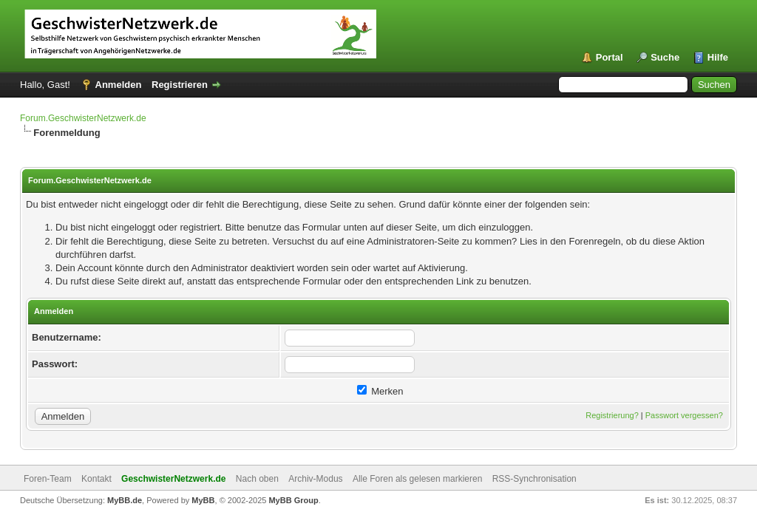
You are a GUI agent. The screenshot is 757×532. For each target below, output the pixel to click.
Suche (665, 57)
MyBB (203, 500)
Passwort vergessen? (684, 415)
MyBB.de (125, 500)
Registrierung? (612, 415)
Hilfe (718, 57)
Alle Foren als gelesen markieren (417, 479)
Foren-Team (48, 479)
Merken (380, 391)
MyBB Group (293, 500)
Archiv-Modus (315, 479)
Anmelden (119, 85)
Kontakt (96, 479)
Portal (610, 57)
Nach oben (257, 479)
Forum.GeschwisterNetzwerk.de (83, 118)
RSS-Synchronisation (534, 479)
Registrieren (180, 85)
